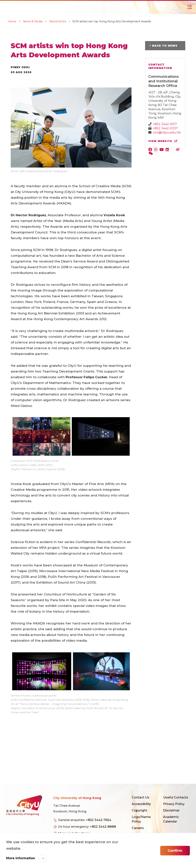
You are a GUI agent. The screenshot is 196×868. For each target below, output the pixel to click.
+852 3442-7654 (99, 820)
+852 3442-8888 (103, 827)
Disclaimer (171, 810)
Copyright (139, 810)
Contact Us (140, 797)
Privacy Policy (174, 804)
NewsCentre (58, 21)
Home (12, 21)
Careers (138, 828)
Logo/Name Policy (141, 819)
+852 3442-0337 (165, 128)
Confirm (175, 851)
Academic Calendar (171, 819)
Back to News (165, 46)
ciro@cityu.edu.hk (167, 132)
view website (164, 141)
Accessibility (141, 804)
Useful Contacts (176, 797)
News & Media (33, 21)
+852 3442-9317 (165, 124)
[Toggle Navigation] (189, 7)
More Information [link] (21, 858)
